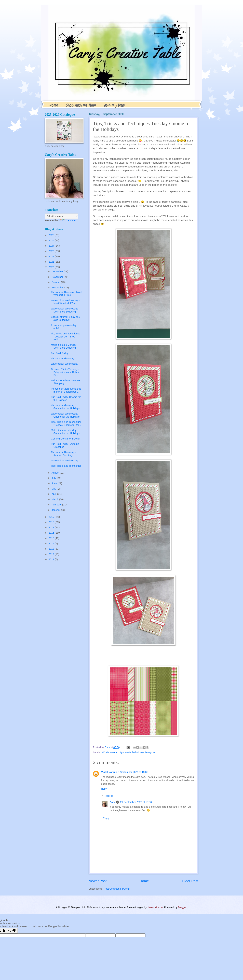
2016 (52, 533)
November (58, 277)
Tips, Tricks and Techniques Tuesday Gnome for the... (66, 423)
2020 (52, 267)
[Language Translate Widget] (62, 216)
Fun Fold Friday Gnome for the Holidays (66, 399)
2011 (52, 559)
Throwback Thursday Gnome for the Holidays (65, 407)
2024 (52, 246)
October (56, 282)
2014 (52, 544)
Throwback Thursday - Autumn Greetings (63, 454)
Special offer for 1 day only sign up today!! (66, 318)
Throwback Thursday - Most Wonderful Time (66, 294)
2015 (52, 538)
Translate (67, 220)
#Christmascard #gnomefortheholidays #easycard (129, 752)
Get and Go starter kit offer (66, 439)
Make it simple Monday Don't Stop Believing (64, 346)
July (54, 478)
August (56, 473)
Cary (112, 802)
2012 (52, 554)
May (54, 489)
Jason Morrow (155, 907)
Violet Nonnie (109, 772)
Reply (104, 789)
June (55, 483)
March (55, 499)
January (56, 510)
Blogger (182, 907)
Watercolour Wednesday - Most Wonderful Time (65, 302)
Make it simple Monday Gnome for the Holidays (65, 432)
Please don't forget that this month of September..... (66, 390)
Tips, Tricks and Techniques (66, 466)
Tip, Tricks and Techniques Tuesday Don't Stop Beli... (66, 337)
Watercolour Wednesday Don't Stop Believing (64, 310)
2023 (52, 251)
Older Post (190, 881)
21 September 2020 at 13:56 (136, 802)
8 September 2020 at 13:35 (133, 772)
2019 (52, 517)
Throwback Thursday (63, 359)
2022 (52, 257)
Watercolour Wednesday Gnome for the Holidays (65, 415)
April (54, 494)
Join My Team (115, 105)
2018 (52, 522)
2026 (52, 235)
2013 (52, 549)
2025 (52, 240)
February (57, 505)
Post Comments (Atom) (117, 889)
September (58, 288)
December (58, 272)
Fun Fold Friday (60, 353)
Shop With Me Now (81, 105)
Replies (109, 796)
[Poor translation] (12, 931)
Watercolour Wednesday (64, 364)
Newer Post (98, 881)
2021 (52, 262)
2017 (52, 528)
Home (54, 105)
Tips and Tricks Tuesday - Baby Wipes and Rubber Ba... (66, 372)
